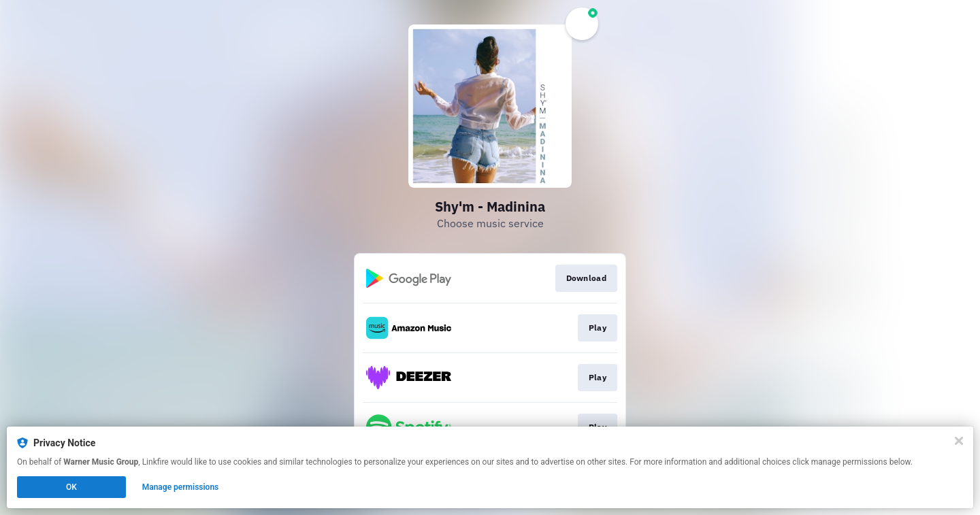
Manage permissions (181, 487)
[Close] (959, 441)
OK (71, 487)
